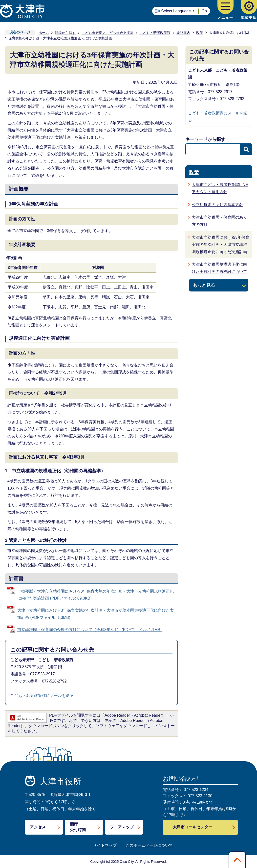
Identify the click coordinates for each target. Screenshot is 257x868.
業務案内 (183, 33)
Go (204, 11)
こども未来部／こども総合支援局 (107, 33)
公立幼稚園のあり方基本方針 (217, 205)
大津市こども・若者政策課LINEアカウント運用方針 (220, 188)
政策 (200, 33)
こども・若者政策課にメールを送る (42, 696)
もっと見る (204, 285)
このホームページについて (149, 845)
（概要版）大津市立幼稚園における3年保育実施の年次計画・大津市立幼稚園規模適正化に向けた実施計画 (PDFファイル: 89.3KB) (96, 595)
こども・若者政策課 (155, 33)
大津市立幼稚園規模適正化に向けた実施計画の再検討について (219, 268)
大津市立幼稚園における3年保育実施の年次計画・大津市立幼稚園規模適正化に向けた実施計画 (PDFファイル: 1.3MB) (96, 614)
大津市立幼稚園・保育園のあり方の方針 (219, 221)
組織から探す (65, 33)
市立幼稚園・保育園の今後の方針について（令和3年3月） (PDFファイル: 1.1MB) (89, 630)
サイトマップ (105, 845)
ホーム (44, 33)
